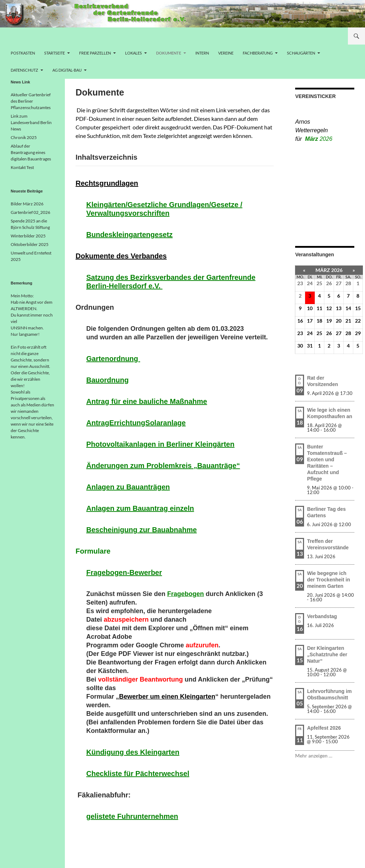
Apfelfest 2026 (324, 728)
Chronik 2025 (24, 137)
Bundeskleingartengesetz (129, 235)
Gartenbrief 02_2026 (30, 212)
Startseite (55, 53)
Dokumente (169, 53)
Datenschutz (24, 70)
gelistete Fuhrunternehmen (132, 816)
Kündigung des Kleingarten (133, 752)
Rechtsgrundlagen (107, 183)
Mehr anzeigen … (314, 756)
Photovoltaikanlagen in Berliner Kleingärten (160, 444)
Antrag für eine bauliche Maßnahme (147, 401)
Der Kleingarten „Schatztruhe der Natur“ (327, 654)
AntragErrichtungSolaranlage (136, 423)
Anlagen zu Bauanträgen (128, 487)
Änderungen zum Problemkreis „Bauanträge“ (163, 466)
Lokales (133, 53)
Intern (202, 53)
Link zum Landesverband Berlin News (31, 122)
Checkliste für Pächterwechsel (138, 774)
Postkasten (23, 53)
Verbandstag (322, 616)
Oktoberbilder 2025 (30, 244)
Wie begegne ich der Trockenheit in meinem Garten (328, 580)
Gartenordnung (113, 359)
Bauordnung (107, 380)
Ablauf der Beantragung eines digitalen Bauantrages (31, 152)
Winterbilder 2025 (28, 236)
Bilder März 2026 (27, 204)
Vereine (226, 53)
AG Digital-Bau (67, 70)
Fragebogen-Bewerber (124, 572)
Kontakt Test (22, 167)
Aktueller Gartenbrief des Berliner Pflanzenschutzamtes (31, 101)
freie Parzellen (95, 53)
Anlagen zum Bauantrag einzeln (140, 508)
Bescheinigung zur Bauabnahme (142, 530)
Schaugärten (301, 53)
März (319, 139)
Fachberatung (258, 53)
